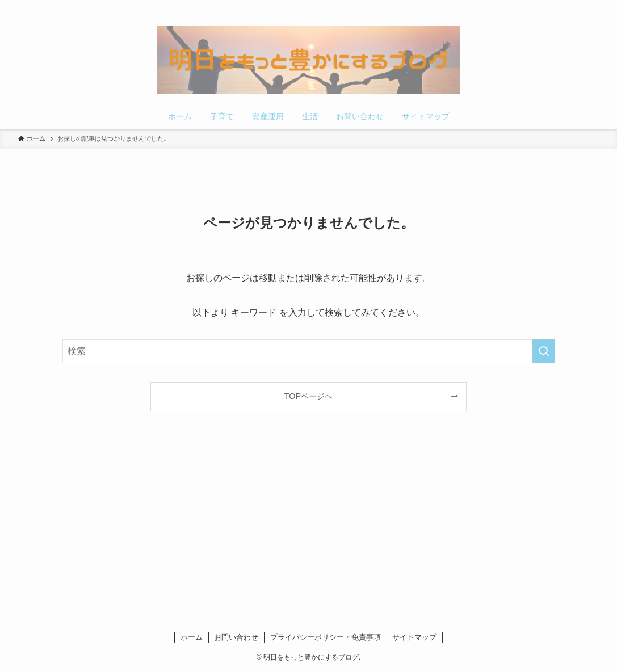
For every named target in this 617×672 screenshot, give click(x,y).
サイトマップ (414, 637)
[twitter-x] (547, 6)
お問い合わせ (236, 637)
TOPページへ (308, 396)
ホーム (192, 637)
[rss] (577, 6)
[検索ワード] (309, 351)
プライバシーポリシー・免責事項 (326, 637)
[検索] (591, 6)
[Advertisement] (308, 524)
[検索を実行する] (544, 351)
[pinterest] (562, 6)
